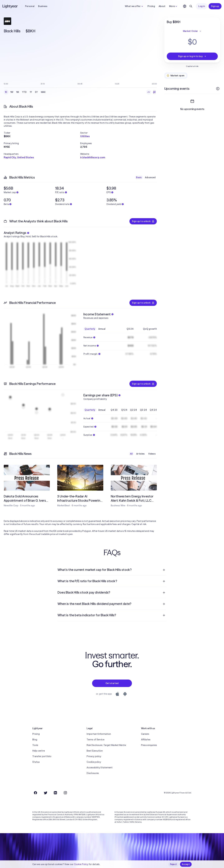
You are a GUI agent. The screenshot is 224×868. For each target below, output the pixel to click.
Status (36, 762)
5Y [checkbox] (36, 92)
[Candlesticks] (154, 92)
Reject (174, 864)
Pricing (151, 6)
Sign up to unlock (143, 221)
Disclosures (93, 773)
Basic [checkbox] (139, 177)
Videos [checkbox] (152, 454)
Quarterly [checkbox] (90, 329)
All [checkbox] (131, 454)
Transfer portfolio (42, 756)
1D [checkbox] (6, 92)
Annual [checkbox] (102, 329)
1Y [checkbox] (31, 92)
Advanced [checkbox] (150, 177)
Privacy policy (94, 756)
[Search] (191, 6)
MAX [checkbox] (43, 92)
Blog (35, 740)
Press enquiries (149, 745)
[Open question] (164, 570)
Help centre (39, 751)
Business (43, 6)
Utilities (85, 136)
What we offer (134, 6)
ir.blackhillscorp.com (93, 157)
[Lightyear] (10, 6)
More (173, 6)
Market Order (192, 31)
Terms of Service (95, 740)
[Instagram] (65, 793)
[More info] (218, 89)
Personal (30, 6)
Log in (202, 6)
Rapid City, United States (19, 157)
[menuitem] (112, 570)
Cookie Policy (81, 864)
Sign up (215, 6)
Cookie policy (94, 762)
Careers (145, 734)
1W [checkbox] (12, 92)
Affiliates (146, 740)
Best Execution (95, 751)
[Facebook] (35, 793)
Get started (112, 683)
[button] (42, 133)
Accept (186, 864)
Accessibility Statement (100, 768)
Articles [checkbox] (140, 454)
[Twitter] (45, 793)
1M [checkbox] (18, 92)
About (162, 6)
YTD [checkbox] (24, 92)
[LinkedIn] (55, 793)
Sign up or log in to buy (192, 56)
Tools (35, 745)
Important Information (99, 734)
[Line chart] (149, 92)
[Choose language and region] (185, 6)
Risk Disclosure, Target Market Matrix (106, 745)
